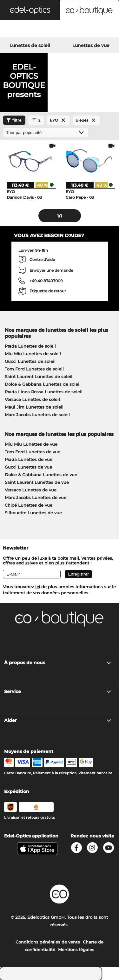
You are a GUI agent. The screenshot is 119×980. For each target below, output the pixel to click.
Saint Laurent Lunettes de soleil (39, 377)
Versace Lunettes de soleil (32, 399)
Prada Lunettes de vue (29, 459)
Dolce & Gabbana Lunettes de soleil (43, 384)
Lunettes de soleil (30, 45)
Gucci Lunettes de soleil (30, 361)
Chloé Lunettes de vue (29, 505)
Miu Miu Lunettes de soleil (33, 354)
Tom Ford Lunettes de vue (33, 452)
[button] (30, 10)
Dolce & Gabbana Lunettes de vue (41, 475)
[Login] (60, 30)
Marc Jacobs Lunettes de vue (36, 497)
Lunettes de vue (91, 45)
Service (58, 691)
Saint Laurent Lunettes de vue (37, 482)
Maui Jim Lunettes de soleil (34, 407)
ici (38, 587)
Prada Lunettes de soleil (30, 346)
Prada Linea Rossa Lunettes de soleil (44, 392)
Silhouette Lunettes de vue (33, 513)
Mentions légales (76, 950)
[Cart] (99, 30)
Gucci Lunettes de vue (28, 467)
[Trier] (46, 133)
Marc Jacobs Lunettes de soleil (37, 415)
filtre (13, 120)
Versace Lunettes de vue (31, 490)
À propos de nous (58, 663)
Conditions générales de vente (48, 942)
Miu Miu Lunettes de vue (31, 444)
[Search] (20, 30)
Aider (58, 720)
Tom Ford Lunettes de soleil (34, 369)
